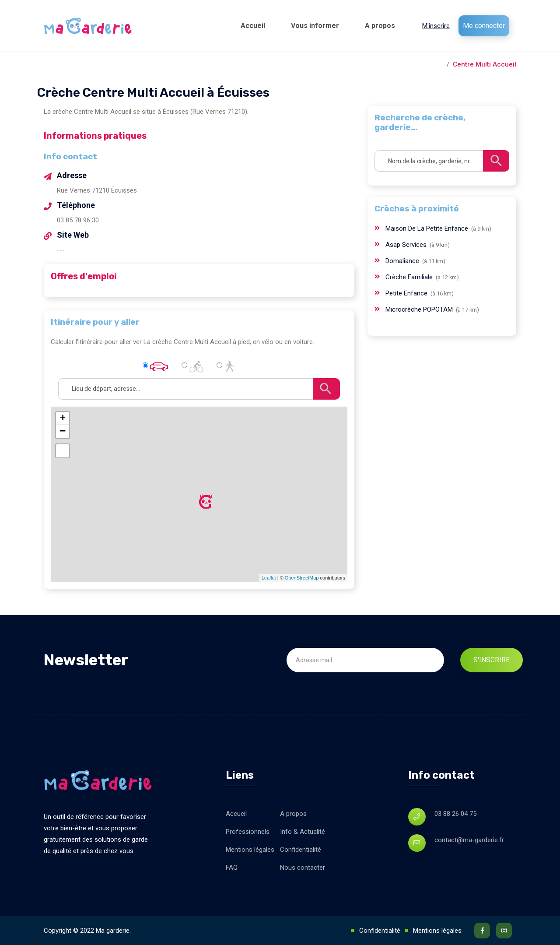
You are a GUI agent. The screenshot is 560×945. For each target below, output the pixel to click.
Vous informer (315, 26)
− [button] (63, 432)
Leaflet (269, 578)
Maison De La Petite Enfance (428, 228)
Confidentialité (301, 850)
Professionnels (248, 832)
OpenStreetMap (302, 578)
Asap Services (407, 245)
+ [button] (63, 418)
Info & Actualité (303, 832)
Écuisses (429, 64)
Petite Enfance (407, 293)
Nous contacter (303, 868)
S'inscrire (492, 660)
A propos (380, 26)
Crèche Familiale (410, 277)
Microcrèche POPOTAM (420, 309)
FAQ (232, 868)
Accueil (253, 26)
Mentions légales (250, 850)
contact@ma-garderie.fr (469, 840)
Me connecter (484, 26)
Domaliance (403, 261)
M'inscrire (436, 26)
